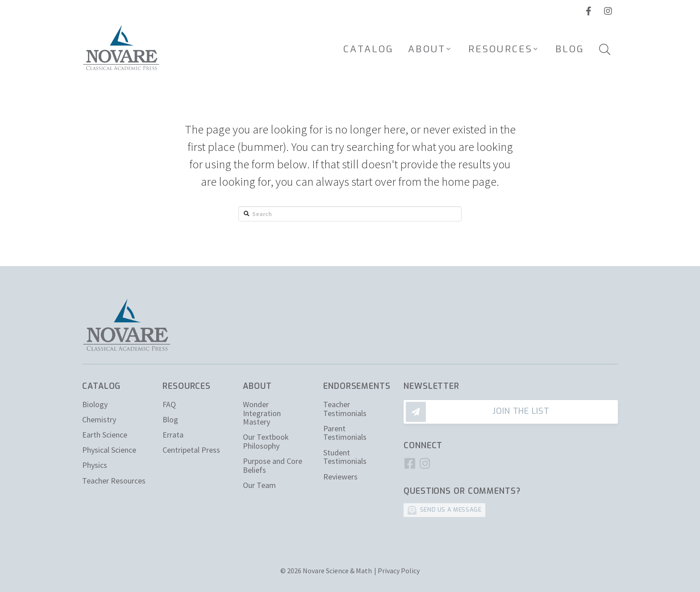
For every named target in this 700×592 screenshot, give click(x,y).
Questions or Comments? (462, 491)
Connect (423, 446)
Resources (187, 386)
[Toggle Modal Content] (604, 49)
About (257, 386)
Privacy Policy (399, 571)
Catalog (101, 386)
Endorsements (357, 386)
